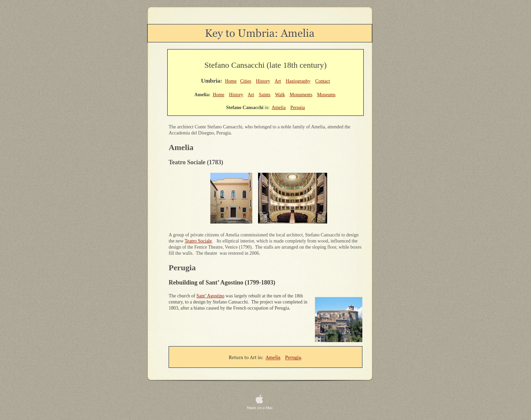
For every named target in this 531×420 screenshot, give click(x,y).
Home (231, 81)
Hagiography (298, 81)
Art (278, 81)
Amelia (279, 108)
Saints (264, 95)
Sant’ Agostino (210, 296)
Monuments (301, 95)
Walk (280, 95)
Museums (326, 95)
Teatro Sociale (198, 241)
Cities (246, 81)
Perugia (298, 108)
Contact (323, 81)
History (263, 81)
